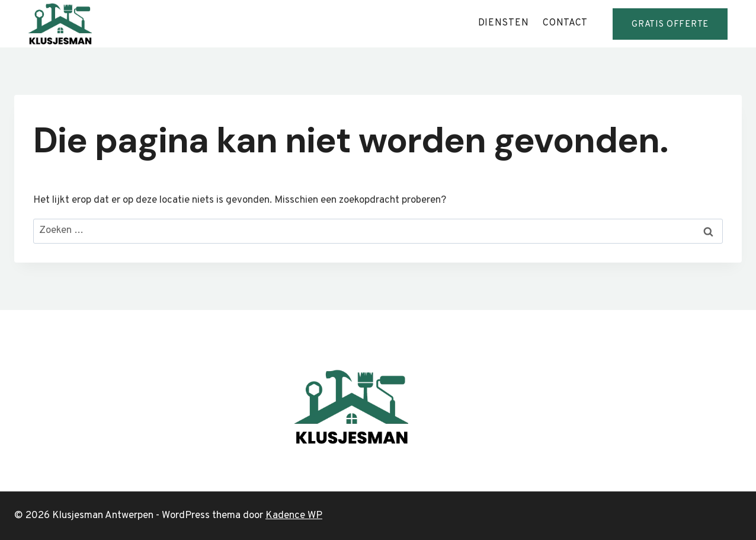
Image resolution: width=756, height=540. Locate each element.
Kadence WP (294, 516)
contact (565, 23)
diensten (504, 23)
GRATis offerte (670, 25)
